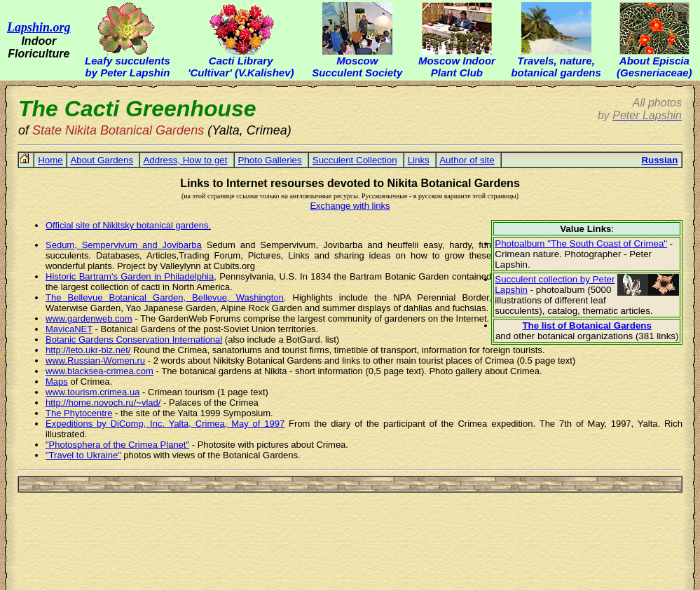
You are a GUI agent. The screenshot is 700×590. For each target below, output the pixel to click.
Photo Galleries (270, 160)
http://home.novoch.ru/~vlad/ (103, 403)
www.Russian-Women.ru (95, 361)
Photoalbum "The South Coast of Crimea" (581, 243)
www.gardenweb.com (89, 318)
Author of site (467, 160)
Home (50, 160)
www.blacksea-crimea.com (99, 371)
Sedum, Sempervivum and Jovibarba (124, 245)
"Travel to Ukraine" (83, 455)
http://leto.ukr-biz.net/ (88, 350)
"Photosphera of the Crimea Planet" (117, 445)
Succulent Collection (355, 160)
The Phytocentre (79, 413)
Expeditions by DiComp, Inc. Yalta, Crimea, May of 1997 (165, 424)
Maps (57, 382)
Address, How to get (185, 160)
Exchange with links (350, 206)
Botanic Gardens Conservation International (134, 339)
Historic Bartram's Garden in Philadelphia (130, 276)
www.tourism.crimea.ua (92, 392)
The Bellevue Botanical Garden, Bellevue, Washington (165, 297)
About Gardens (102, 160)
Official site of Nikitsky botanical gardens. (128, 225)
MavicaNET (69, 329)
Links (419, 160)
